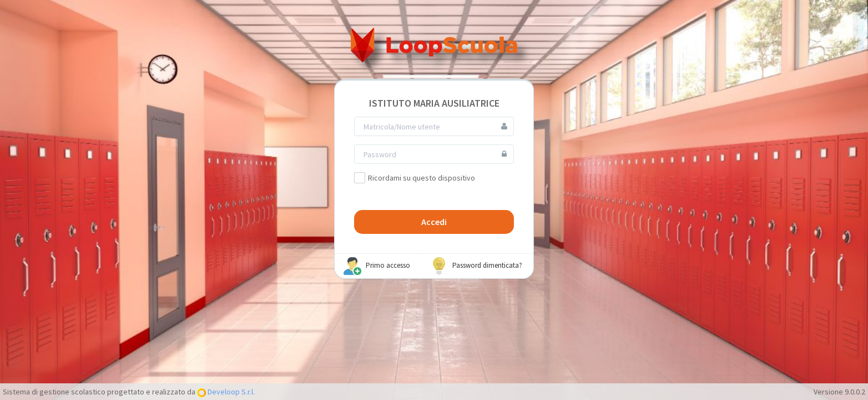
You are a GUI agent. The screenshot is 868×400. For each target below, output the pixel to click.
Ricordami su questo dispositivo (415, 178)
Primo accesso (377, 266)
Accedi (434, 222)
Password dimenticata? (476, 266)
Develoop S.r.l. (230, 392)
